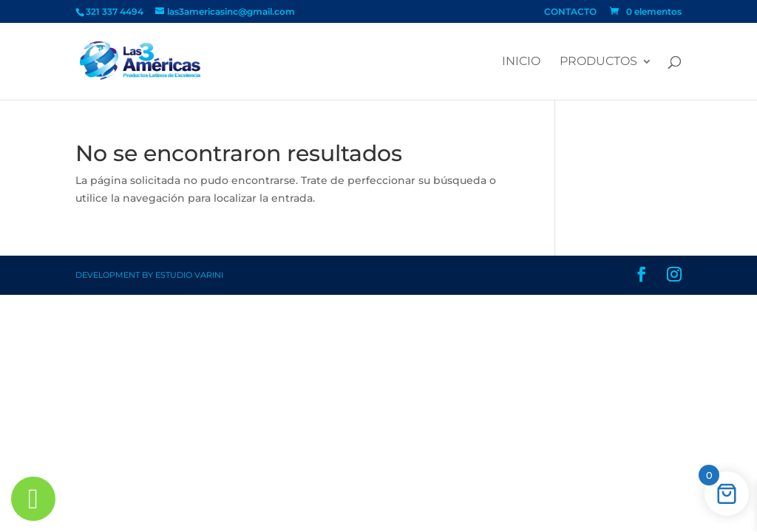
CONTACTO (570, 12)
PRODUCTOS (598, 62)
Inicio (521, 62)
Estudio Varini (189, 275)
